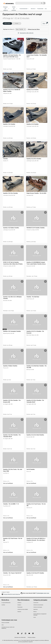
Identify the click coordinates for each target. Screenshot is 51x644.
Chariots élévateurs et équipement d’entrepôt (40, 614)
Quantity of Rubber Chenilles (10, 366)
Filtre (45, 24)
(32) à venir (7, 23)
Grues (35, 617)
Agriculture (36, 609)
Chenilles (5, 159)
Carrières (3, 605)
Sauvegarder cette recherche (26, 33)
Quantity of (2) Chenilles (33, 90)
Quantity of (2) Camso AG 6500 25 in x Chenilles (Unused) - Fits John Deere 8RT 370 (36, 540)
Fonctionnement (24, 9)
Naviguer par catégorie (6, 9)
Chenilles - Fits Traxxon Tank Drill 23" (12, 573)
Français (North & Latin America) (12, 594)
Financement (40, 9)
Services (34, 9)
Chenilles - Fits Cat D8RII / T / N (11, 504)
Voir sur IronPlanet (8, 483)
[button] (21, 29)
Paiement (19, 612)
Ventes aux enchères (15, 9)
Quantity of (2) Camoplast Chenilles (12, 331)
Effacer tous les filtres (34, 29)
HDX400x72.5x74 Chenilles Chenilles (36, 228)
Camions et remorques (38, 607)
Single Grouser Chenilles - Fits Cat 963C (36, 193)
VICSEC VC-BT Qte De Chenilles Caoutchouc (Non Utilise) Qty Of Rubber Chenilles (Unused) (13, 264)
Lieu (46, 9)
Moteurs (35, 612)
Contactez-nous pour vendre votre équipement (8, 628)
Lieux (3, 625)
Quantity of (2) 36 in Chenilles (34, 159)
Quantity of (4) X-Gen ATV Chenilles (35, 573)
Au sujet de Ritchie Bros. (6, 603)
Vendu (17, 23)
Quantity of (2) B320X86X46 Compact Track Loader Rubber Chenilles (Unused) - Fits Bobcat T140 (37, 264)
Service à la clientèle (5, 623)
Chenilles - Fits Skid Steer (33, 297)
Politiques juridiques (32, 637)
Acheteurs (19, 603)
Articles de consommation (38, 605)
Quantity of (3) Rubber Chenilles (11, 228)
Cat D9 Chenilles (31, 469)
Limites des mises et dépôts (23, 609)
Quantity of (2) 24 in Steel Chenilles (35, 435)
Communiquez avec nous (43, 593)
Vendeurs (19, 605)
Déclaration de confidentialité (20, 637)
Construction (36, 603)
